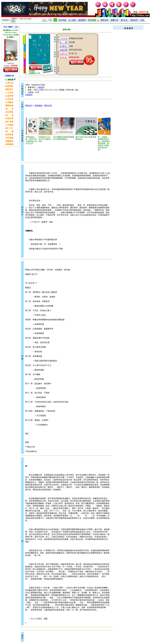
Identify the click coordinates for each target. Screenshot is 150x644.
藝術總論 (39, 106)
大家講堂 (41, 87)
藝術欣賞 (48, 106)
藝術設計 (29, 106)
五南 (71, 46)
